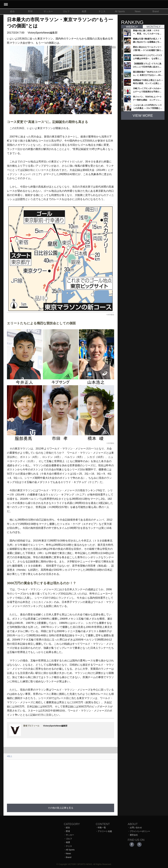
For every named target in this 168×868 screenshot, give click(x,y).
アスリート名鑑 (105, 831)
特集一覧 (102, 827)
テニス (102, 11)
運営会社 (134, 835)
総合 (12, 11)
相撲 (84, 11)
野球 (30, 11)
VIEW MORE (143, 115)
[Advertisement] (73, 780)
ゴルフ (66, 11)
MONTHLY (154, 27)
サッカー (48, 11)
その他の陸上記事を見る (61, 808)
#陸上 (10, 756)
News (138, 11)
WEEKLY (132, 27)
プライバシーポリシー (140, 831)
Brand (156, 11)
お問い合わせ (136, 827)
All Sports (120, 11)
